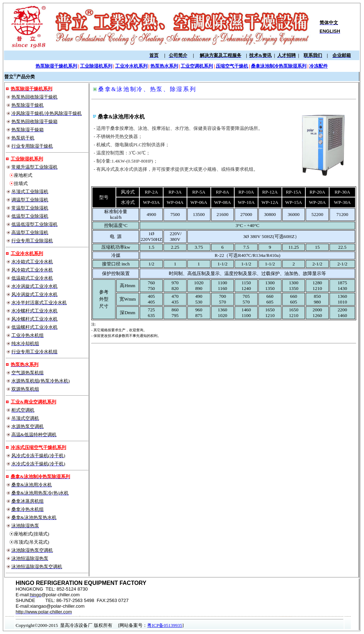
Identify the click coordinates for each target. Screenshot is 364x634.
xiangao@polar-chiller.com (57, 606)
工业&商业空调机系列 (33, 402)
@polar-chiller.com (60, 595)
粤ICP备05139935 (165, 625)
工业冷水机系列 (27, 253)
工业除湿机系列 (27, 159)
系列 (34, 364)
